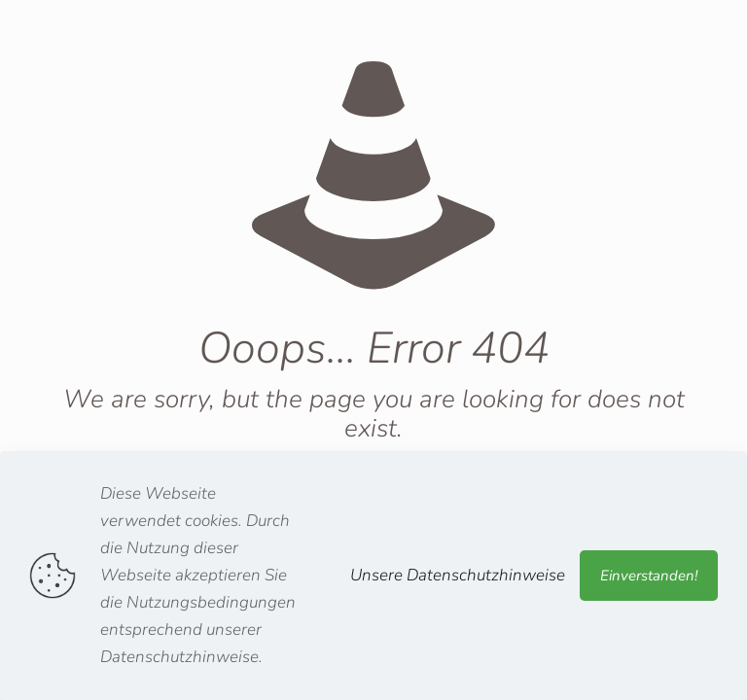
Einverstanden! (649, 576)
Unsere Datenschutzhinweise (458, 575)
